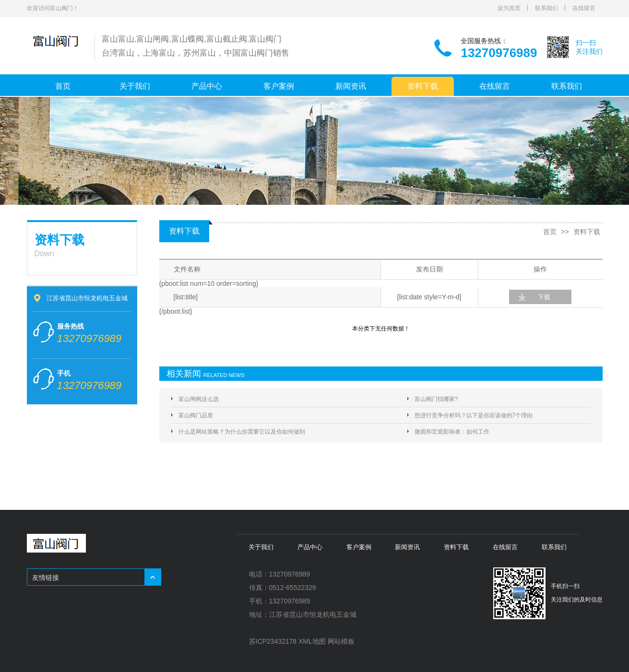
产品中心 (207, 86)
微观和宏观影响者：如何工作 (452, 432)
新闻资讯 (351, 86)
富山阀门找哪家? (436, 399)
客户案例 (279, 86)
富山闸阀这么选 (199, 399)
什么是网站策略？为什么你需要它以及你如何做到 (242, 432)
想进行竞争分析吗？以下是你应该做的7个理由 (474, 415)
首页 (63, 86)
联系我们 (546, 8)
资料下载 (423, 86)
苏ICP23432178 (273, 641)
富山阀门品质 (196, 415)
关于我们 (135, 86)
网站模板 (341, 641)
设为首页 (509, 8)
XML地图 (312, 641)
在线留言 (584, 8)
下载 (544, 297)
